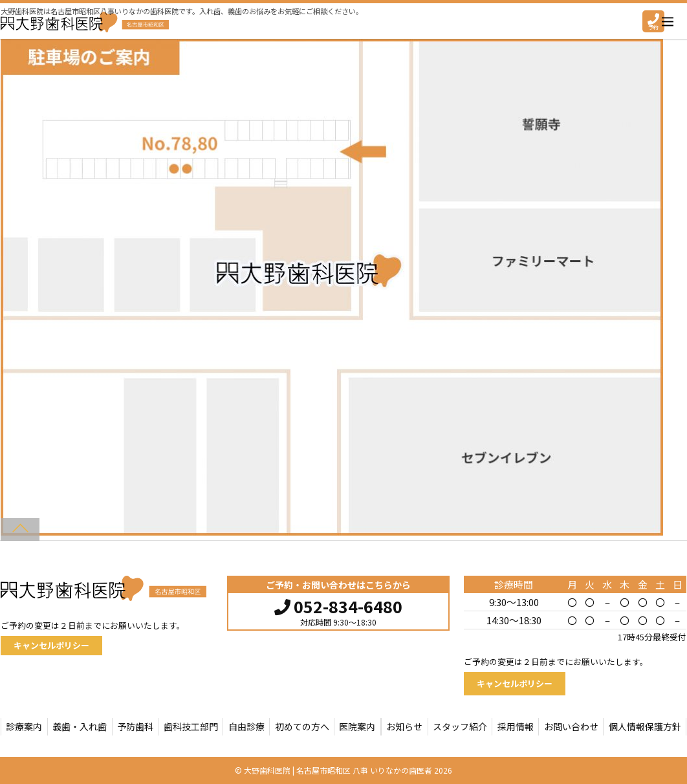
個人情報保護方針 (645, 726)
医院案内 (357, 726)
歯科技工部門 (191, 726)
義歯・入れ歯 (80, 726)
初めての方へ (302, 726)
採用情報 (516, 726)
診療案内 (24, 726)
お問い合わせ (571, 726)
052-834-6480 (338, 605)
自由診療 (246, 726)
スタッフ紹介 (460, 726)
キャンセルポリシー (51, 645)
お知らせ (404, 726)
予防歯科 (135, 726)
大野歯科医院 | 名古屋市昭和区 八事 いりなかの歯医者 (338, 770)
